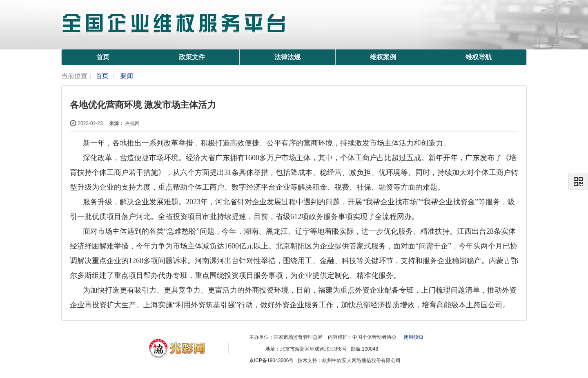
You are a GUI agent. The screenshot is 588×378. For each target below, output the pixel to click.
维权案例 (383, 57)
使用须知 (413, 337)
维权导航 (479, 57)
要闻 (127, 76)
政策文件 (192, 57)
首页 (103, 57)
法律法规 (287, 57)
